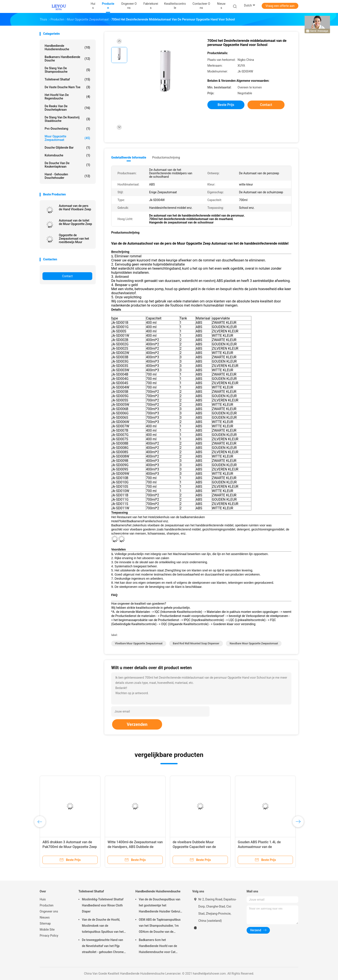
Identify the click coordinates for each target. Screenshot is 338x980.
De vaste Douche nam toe (67, 87)
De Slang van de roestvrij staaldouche (67, 119)
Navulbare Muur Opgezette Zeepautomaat (254, 643)
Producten (47, 905)
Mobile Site (47, 930)
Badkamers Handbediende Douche (67, 59)
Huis (43, 899)
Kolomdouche (67, 155)
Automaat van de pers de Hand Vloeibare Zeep (75, 208)
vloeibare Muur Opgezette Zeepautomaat (139, 643)
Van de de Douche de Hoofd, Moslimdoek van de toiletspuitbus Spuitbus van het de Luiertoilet (103, 926)
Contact (67, 276)
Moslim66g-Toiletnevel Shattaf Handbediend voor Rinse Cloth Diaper (103, 905)
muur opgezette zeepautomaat (67, 138)
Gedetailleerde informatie (129, 157)
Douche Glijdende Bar (67, 148)
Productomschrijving (166, 157)
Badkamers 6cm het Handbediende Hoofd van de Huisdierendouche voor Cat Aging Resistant (158, 947)
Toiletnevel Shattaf (67, 79)
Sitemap (45, 923)
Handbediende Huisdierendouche (67, 47)
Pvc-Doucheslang (67, 129)
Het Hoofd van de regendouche (67, 97)
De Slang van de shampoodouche (67, 70)
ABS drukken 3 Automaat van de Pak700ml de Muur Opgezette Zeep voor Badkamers (70, 847)
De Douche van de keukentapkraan (67, 165)
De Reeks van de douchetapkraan (67, 108)
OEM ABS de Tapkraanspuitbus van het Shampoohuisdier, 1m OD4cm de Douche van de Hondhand (160, 926)
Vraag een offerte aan (280, 6)
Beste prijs (226, 105)
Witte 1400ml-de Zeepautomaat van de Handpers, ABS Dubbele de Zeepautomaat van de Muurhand (135, 847)
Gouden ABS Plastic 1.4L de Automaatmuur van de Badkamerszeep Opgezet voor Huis (265, 847)
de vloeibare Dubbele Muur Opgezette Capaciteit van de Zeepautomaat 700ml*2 (194, 847)
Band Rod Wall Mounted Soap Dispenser (196, 643)
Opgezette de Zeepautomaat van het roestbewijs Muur (74, 239)
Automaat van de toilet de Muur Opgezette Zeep (75, 222)
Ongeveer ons (49, 911)
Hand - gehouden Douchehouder (67, 176)
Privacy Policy (49, 936)
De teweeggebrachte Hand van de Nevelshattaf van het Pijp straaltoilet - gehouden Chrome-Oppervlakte (103, 947)
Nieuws (45, 917)
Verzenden (137, 724)
